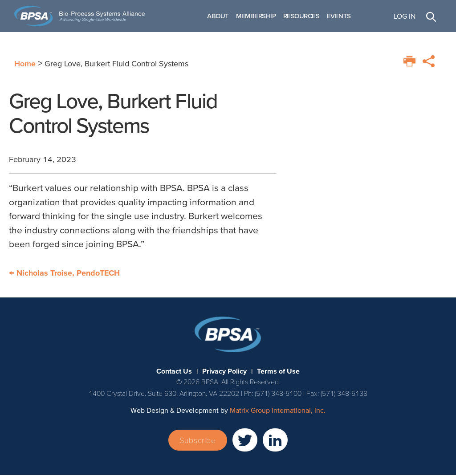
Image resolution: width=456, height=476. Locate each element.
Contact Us (174, 372)
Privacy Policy (224, 372)
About (223, 16)
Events (343, 16)
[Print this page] (409, 62)
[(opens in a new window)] (245, 441)
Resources (306, 16)
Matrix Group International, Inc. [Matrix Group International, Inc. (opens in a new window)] (278, 411)
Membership (261, 16)
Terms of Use (278, 372)
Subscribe (197, 441)
